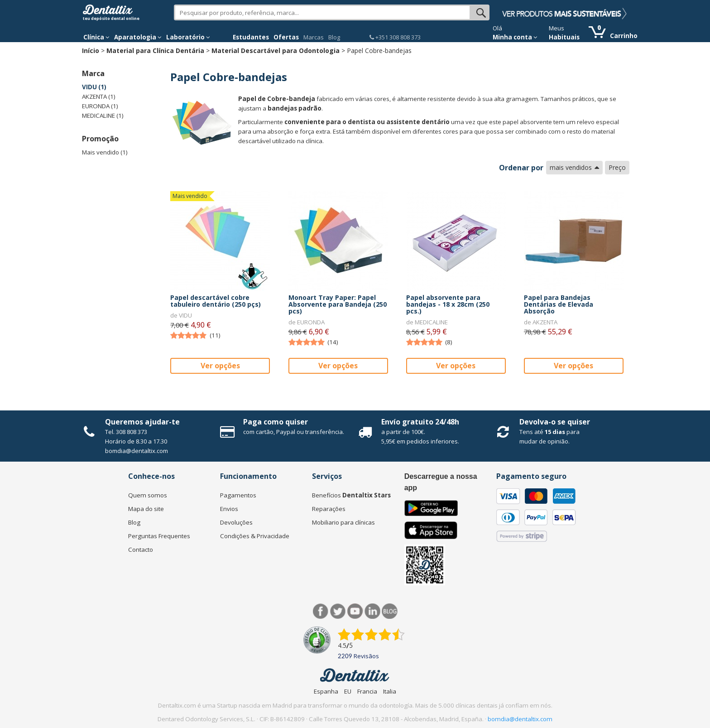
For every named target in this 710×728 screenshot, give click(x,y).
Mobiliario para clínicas (343, 522)
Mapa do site (146, 509)
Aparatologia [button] (138, 37)
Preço (617, 167)
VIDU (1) (94, 87)
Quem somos (148, 495)
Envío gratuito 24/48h (420, 422)
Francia (367, 691)
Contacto (141, 550)
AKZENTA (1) (99, 96)
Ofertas (286, 37)
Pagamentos (238, 495)
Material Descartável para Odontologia (276, 51)
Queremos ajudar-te (142, 422)
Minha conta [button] (515, 37)
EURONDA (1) (100, 106)
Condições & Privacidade (255, 536)
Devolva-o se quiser (555, 422)
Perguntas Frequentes (159, 536)
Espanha (326, 691)
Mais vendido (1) (105, 152)
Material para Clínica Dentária (155, 51)
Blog (334, 37)
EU (348, 691)
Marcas (314, 37)
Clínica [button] (96, 37)
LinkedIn (372, 611)
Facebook (321, 611)
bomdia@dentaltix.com (137, 451)
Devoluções (236, 522)
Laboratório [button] (188, 37)
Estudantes (251, 37)
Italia (390, 691)
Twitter (338, 611)
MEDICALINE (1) (103, 116)
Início (91, 51)
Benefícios (351, 495)
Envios (229, 509)
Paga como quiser (276, 422)
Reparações (329, 509)
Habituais (564, 37)
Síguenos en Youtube (355, 611)
